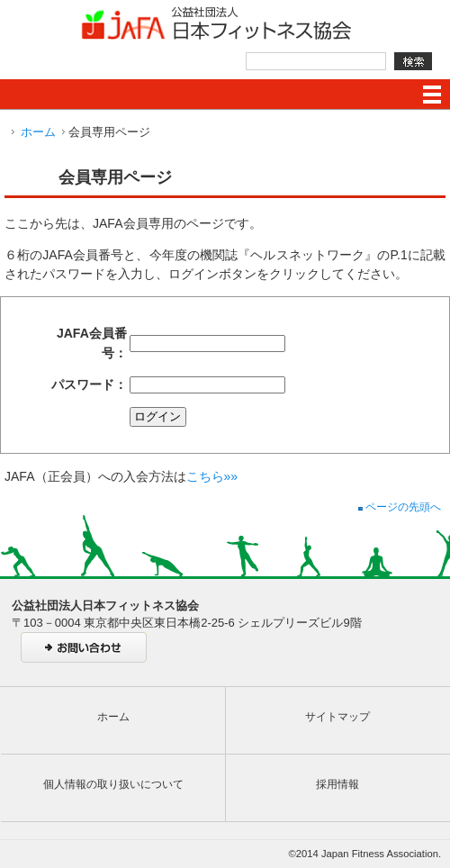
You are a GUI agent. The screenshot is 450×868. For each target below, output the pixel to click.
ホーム (38, 132)
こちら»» (212, 476)
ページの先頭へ (400, 507)
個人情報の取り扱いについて (113, 784)
